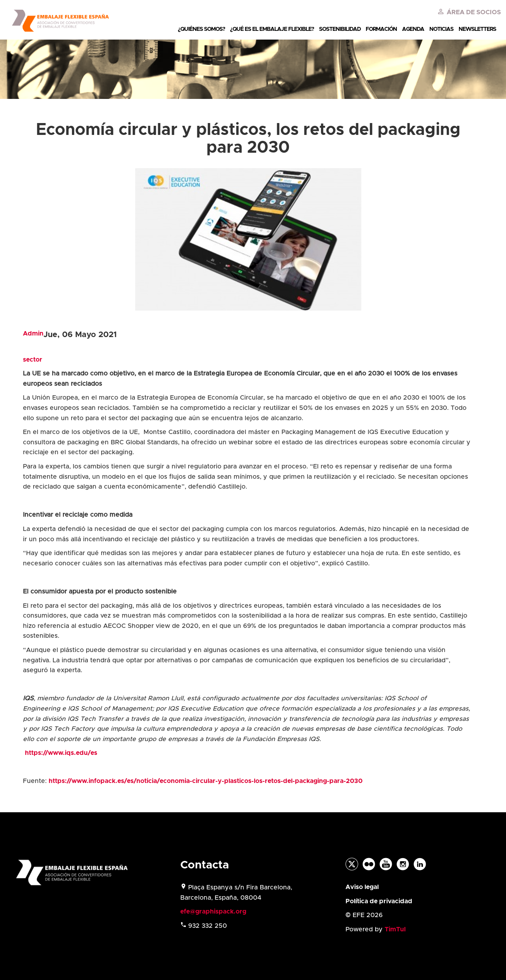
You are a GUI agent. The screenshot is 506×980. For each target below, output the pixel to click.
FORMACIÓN (381, 29)
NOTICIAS (441, 29)
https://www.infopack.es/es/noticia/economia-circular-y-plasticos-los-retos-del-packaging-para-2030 (206, 781)
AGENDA (413, 29)
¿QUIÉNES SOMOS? (201, 29)
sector (33, 360)
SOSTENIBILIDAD (340, 29)
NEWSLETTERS (477, 29)
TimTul (395, 929)
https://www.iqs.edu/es (61, 753)
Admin (33, 334)
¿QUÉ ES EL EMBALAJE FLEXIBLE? (272, 29)
